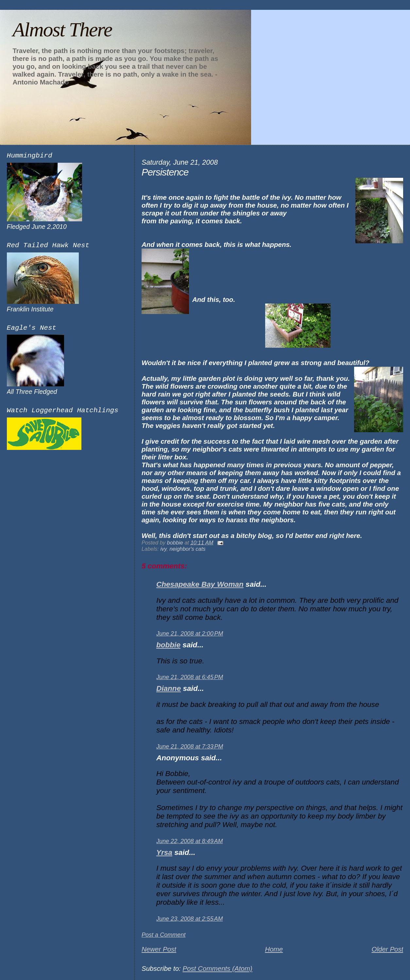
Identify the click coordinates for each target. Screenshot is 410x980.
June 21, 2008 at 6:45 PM (190, 677)
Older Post (387, 949)
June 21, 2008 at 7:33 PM (190, 747)
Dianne (169, 688)
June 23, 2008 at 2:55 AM (190, 919)
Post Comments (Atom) (217, 968)
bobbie (168, 645)
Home (274, 949)
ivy (163, 549)
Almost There (62, 29)
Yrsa (164, 852)
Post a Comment (164, 935)
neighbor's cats (187, 549)
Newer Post (159, 949)
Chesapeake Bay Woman (200, 584)
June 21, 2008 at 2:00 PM (190, 634)
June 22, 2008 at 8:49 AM (190, 841)
